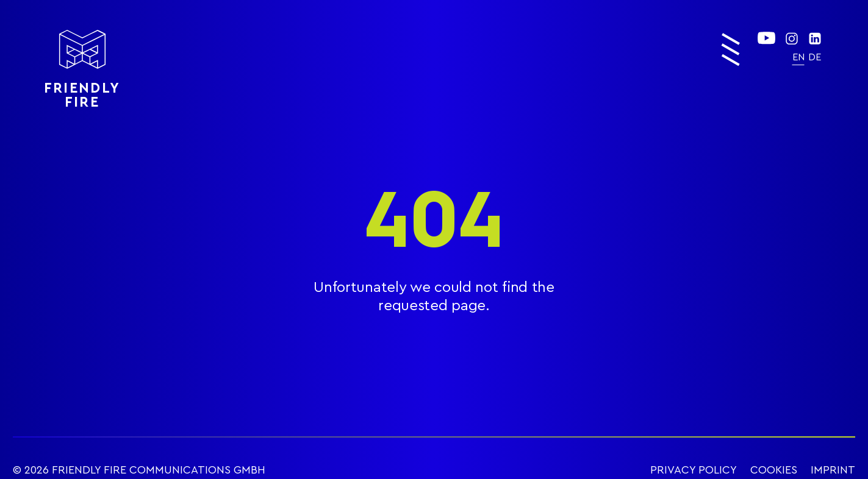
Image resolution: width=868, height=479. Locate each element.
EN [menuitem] (798, 57)
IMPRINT (833, 470)
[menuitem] (798, 57)
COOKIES (774, 470)
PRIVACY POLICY (694, 470)
